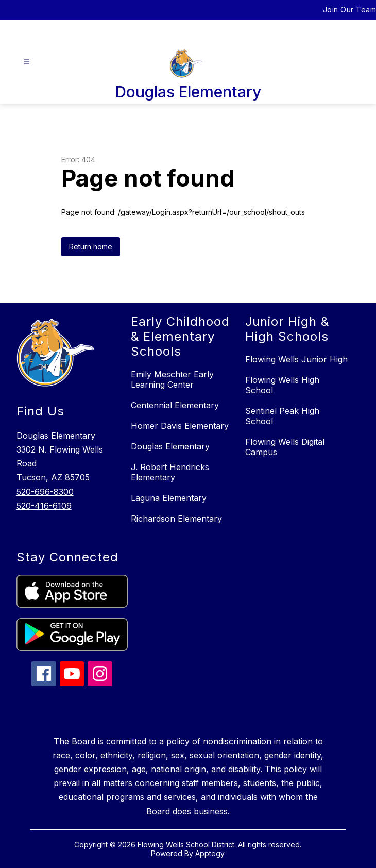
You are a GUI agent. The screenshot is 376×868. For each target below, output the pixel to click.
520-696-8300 (45, 492)
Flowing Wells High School (282, 385)
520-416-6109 (44, 506)
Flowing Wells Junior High (296, 359)
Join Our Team (350, 10)
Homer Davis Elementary (180, 426)
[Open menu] (27, 62)
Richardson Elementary (176, 519)
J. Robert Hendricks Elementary (170, 472)
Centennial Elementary (175, 405)
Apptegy (210, 853)
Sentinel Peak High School (282, 416)
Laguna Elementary (169, 498)
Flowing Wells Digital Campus (285, 447)
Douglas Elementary (170, 446)
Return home (91, 247)
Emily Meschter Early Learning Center (172, 379)
